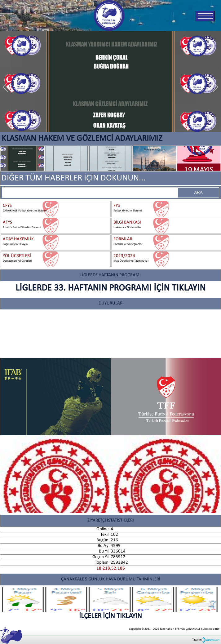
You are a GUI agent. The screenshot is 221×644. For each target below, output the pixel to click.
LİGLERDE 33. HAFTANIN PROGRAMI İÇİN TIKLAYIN (110, 288)
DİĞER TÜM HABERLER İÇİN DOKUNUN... (73, 178)
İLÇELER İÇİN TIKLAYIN (110, 603)
